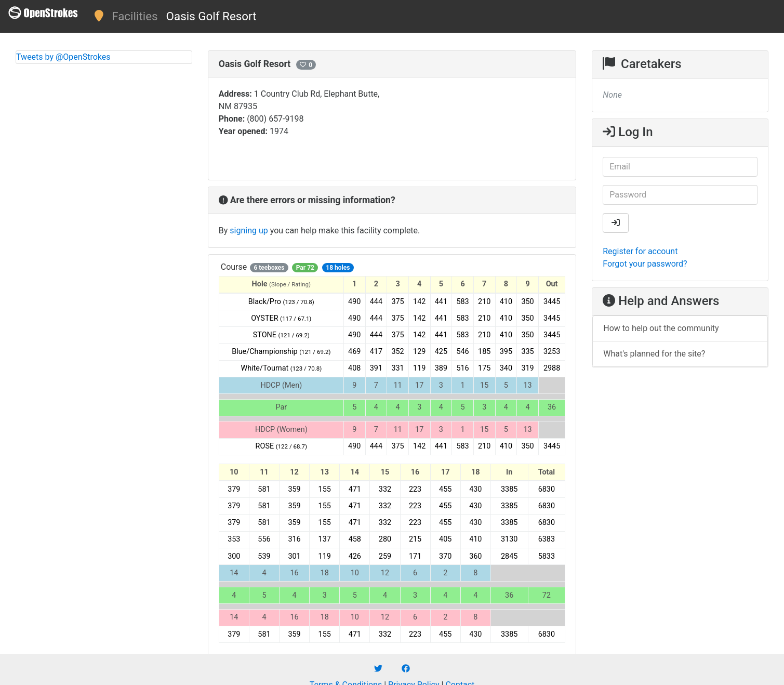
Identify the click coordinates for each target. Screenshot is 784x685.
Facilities (135, 16)
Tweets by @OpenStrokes (63, 57)
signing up (249, 230)
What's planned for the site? (654, 354)
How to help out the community (661, 328)
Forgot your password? (645, 264)
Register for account (640, 251)
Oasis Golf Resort (211, 16)
